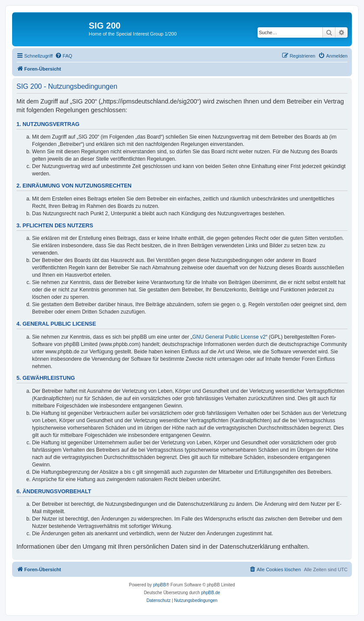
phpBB (160, 585)
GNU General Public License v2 (229, 337)
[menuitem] (64, 56)
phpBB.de (211, 593)
